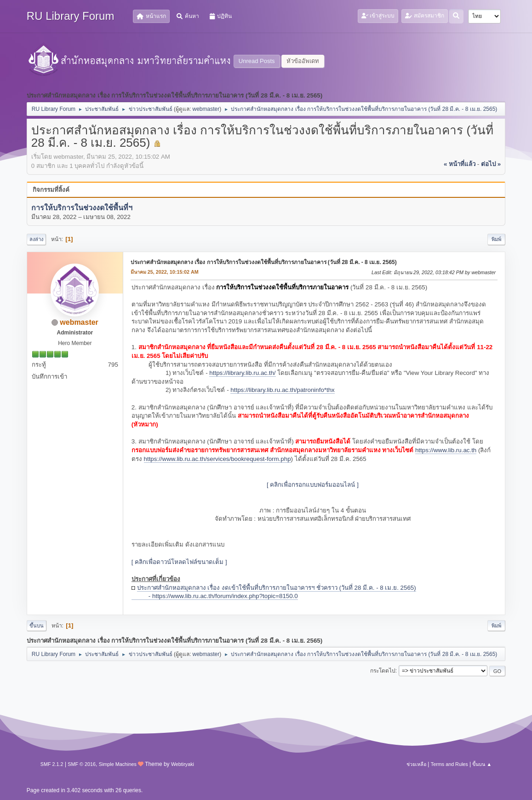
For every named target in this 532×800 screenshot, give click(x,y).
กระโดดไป (383, 671)
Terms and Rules (449, 764)
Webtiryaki (183, 764)
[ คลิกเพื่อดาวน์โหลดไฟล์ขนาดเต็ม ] (179, 562)
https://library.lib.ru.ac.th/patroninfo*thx (282, 390)
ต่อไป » (491, 164)
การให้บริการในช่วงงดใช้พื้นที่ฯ (82, 208)
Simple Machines (118, 764)
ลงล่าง (36, 239)
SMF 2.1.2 (52, 764)
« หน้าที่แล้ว (460, 164)
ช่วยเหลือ (416, 764)
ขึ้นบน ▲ (482, 764)
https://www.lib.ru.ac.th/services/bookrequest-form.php (217, 459)
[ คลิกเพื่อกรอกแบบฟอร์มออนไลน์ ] (313, 485)
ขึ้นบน (37, 626)
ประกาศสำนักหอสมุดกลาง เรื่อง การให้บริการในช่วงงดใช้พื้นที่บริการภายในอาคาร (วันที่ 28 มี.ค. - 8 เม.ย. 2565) (264, 262)
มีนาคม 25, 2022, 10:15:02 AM (165, 272)
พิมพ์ (496, 239)
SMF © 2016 (82, 764)
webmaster (206, 109)
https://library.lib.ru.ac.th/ (242, 373)
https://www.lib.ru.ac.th (446, 450)
